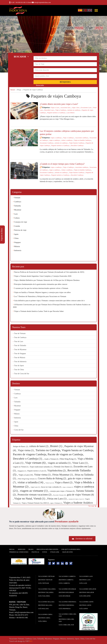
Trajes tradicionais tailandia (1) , (42, 467)
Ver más (92, 506)
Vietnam (17, 198)
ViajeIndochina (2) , (57, 470)
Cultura (16, 218)
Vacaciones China (45, 614)
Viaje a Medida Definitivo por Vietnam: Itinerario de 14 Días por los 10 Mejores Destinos (46, 280)
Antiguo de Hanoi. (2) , (21, 446)
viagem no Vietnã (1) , (21, 467)
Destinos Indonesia (66, 605)
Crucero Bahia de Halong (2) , (53, 478)
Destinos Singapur (87, 592)
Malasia (16, 246)
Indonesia (17, 250)
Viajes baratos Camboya (77, 143)
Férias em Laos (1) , (58, 499)
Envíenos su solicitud (84, 539)
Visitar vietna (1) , (43, 475)
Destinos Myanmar (66, 592)
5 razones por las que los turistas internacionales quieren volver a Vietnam (41, 288)
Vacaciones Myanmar (67, 589)
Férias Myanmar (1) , (64, 475)
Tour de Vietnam (20, 333)
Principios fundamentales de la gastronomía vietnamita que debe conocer (40, 284)
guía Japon (84, 609)
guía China (43, 621)
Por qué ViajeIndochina (71, 549)
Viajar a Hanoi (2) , (64, 482)
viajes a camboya (56, 138)
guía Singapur (85, 596)
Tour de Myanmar (20, 349)
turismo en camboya (74, 110)
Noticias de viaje (20, 230)
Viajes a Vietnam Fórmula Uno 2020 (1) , (36, 503)
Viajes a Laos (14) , (26, 475)
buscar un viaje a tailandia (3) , (52, 487)
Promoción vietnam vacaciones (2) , (35, 495)
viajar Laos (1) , (36, 487)
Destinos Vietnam (45, 580)
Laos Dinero (71, 113)
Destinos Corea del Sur (66, 620)
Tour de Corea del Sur (22, 374)
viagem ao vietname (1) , (35, 491)
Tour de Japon (19, 366)
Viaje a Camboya (61, 110)
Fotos (45, 552)
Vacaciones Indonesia (68, 602)
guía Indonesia (65, 609)
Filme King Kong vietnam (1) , (28, 479)
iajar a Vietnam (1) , (57, 503)
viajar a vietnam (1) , (68, 487)
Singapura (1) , (23, 471)
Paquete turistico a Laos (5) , (37, 471)
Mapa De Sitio (68, 552)
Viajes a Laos (55, 107)
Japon (16, 422)
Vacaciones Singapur (88, 589)
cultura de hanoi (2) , (40, 446)
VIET (29, 641)
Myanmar (17, 210)
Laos (15, 214)
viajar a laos (76, 107)
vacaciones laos (65, 107)
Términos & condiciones (19, 552)
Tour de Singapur (20, 354)
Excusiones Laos (86, 107)
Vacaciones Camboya (67, 576)
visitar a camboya (67, 140)
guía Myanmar (65, 596)
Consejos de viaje (20, 222)
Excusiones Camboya (47, 143)
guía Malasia (44, 609)
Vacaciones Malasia (46, 602)
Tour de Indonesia (20, 362)
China (16, 238)
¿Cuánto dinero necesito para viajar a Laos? (59, 104)
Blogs (31, 549)
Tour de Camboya (20, 337)
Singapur (17, 242)
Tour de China (19, 370)
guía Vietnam (44, 583)
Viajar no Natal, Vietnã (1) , (31, 498)
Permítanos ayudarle (67, 521)
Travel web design (16, 641)
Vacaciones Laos (86, 576)
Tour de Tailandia (20, 345)
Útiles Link (55, 552)
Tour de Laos (19, 341)
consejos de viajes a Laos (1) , (77, 499)
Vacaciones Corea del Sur (68, 615)
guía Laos (83, 583)
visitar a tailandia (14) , (32, 482)
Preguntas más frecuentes (47, 549)
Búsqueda (65, 82)
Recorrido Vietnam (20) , (60, 495)
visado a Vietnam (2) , (52, 459)
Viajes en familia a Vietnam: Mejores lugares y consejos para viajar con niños (42, 292)
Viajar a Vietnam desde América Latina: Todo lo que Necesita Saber (38, 311)
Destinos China (44, 618)
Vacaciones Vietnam (46, 576)
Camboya (17, 202)
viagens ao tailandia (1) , (60, 463)
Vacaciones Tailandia (47, 589)
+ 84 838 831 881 (20, 2)
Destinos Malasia (45, 605)
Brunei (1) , (57, 446)
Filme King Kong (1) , (69, 459)
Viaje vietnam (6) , (36, 463)
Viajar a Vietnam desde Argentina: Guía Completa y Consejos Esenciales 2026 (42, 276)
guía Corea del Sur (66, 625)
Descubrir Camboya (77, 145)
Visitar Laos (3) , (50, 483)
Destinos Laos (85, 580)
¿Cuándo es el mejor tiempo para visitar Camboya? (62, 164)
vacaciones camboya (82, 138)
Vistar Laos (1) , (81, 463)
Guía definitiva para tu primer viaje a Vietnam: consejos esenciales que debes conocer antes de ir (49, 301)
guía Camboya (64, 583)
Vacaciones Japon (86, 602)
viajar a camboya (54, 140)
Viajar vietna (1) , (27, 450)
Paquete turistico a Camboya (56, 113)
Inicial (12, 549)
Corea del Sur (19, 430)
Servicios (22, 549)
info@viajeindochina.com (42, 2)
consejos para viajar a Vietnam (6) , (63, 491)
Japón (16, 234)
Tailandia (17, 206)
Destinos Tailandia (46, 592)
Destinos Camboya (66, 580)
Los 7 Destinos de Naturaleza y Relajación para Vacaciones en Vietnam (40, 296)
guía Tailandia (44, 596)
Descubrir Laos (49, 110)
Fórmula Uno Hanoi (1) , (64, 467)
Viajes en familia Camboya (82, 140)
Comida (16, 226)
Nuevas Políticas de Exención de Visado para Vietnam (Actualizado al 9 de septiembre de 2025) (49, 272)
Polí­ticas (35, 552)
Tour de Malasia (20, 358)
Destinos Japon (85, 605)
